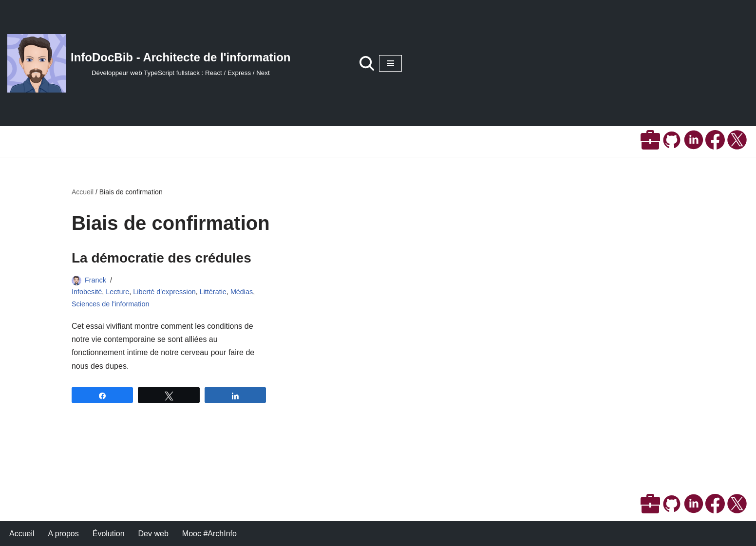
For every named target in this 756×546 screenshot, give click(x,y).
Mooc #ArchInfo (209, 534)
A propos (64, 534)
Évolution (109, 534)
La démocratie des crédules (161, 258)
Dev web (153, 534)
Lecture (117, 292)
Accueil (83, 192)
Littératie (213, 292)
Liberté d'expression (164, 292)
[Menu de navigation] (390, 63)
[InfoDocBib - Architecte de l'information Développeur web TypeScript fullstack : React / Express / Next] (149, 63)
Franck (95, 280)
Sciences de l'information (111, 304)
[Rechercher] (367, 63)
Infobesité (87, 292)
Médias (242, 292)
